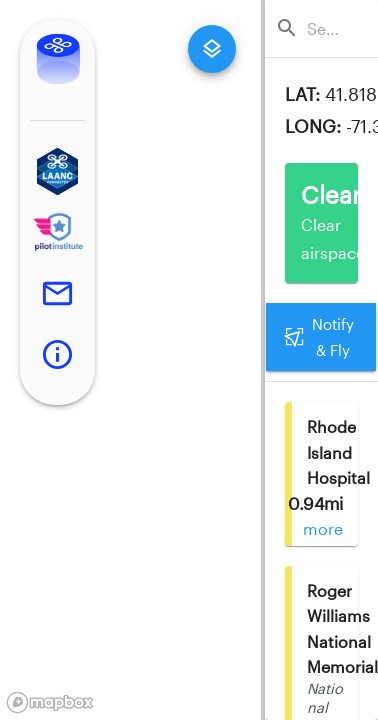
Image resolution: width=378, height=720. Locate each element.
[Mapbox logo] (50, 702)
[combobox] (327, 28)
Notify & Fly (321, 337)
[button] (57, 171)
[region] (130, 360)
